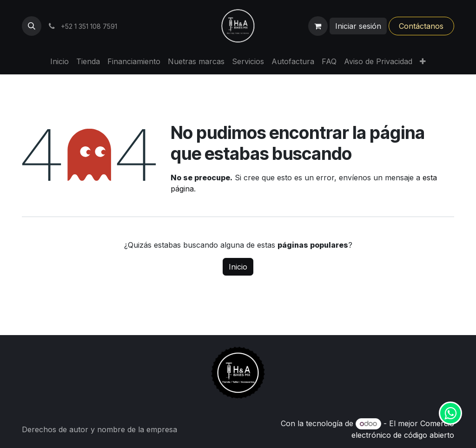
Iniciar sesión (358, 26)
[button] (32, 26)
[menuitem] (59, 61)
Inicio (238, 267)
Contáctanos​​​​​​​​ (421, 26)
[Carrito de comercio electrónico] (318, 26)
